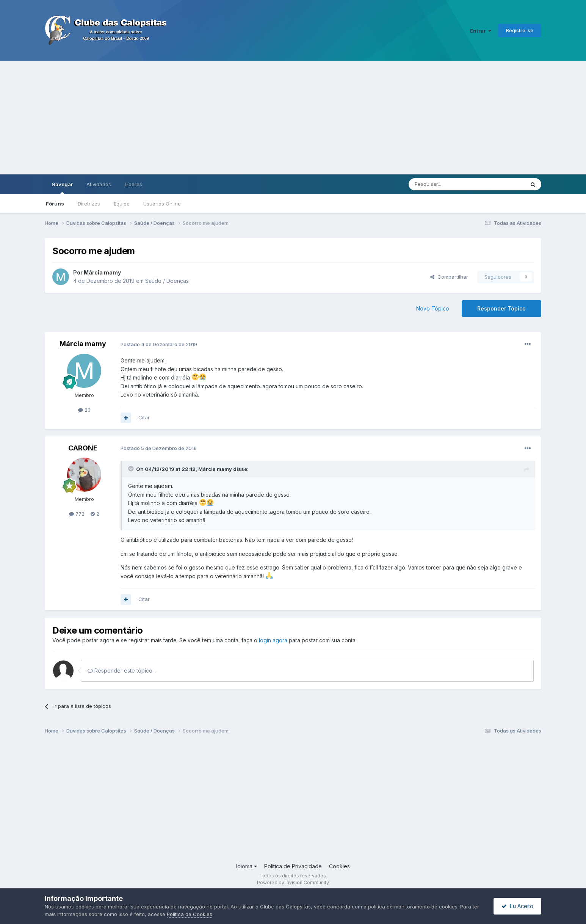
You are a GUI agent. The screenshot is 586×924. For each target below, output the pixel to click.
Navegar (62, 188)
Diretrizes (89, 204)
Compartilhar (449, 277)
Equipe (122, 204)
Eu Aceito (517, 906)
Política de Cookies (190, 914)
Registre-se (520, 30)
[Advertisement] (293, 118)
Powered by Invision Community (293, 882)
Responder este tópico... (122, 671)
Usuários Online (162, 204)
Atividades (99, 184)
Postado (159, 344)
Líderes (133, 184)
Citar (144, 417)
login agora (273, 640)
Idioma (247, 866)
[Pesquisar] (446, 184)
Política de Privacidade (293, 866)
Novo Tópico (433, 308)
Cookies (339, 866)
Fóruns (55, 204)
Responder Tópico (501, 308)
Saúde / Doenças (167, 281)
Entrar (481, 31)
